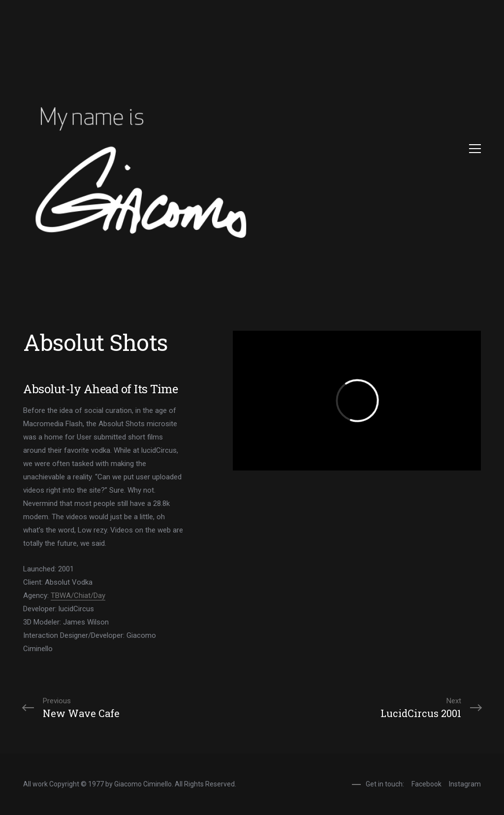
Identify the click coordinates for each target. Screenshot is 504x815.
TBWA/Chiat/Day (78, 596)
